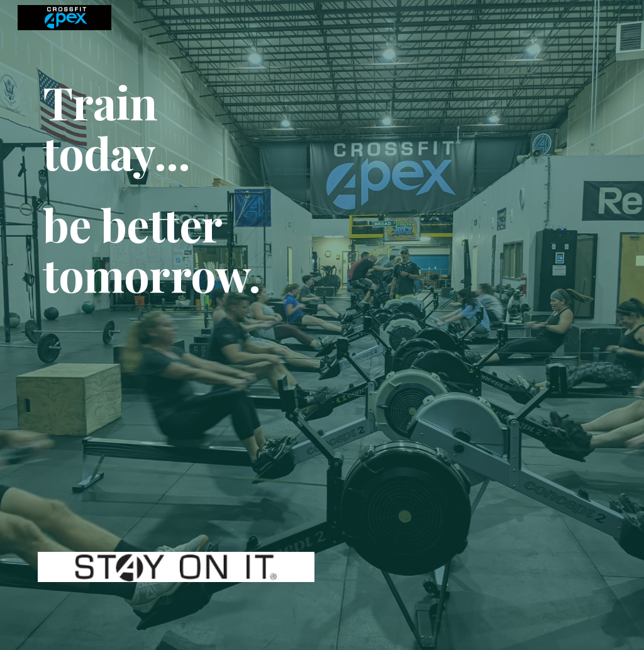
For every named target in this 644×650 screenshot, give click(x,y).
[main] (176, 310)
